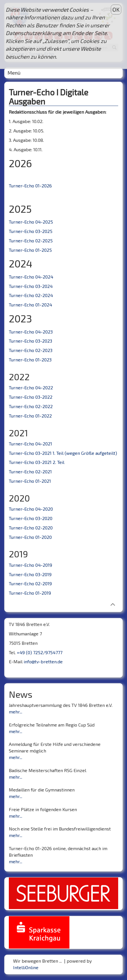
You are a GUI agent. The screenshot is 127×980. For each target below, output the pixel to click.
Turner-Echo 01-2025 (30, 250)
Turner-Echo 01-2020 (30, 537)
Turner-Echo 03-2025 (31, 231)
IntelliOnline (26, 967)
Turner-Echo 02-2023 (31, 350)
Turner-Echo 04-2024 (31, 277)
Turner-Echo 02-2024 (31, 295)
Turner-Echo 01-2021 (30, 481)
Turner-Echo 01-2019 (30, 593)
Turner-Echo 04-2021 (30, 444)
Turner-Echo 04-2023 (31, 332)
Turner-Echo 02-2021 (30, 471)
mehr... (16, 712)
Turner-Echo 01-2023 (30, 360)
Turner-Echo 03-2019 (30, 574)
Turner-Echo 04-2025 (31, 222)
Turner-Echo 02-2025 (31, 241)
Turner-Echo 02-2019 (30, 583)
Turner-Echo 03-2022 (31, 397)
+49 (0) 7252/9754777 (40, 652)
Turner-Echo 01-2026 (30, 186)
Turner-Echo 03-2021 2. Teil (37, 462)
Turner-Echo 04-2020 (31, 509)
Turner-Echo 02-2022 (31, 406)
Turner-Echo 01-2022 (30, 416)
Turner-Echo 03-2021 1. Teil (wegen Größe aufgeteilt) (63, 453)
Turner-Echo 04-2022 (31, 387)
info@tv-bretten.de (43, 661)
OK (116, 10)
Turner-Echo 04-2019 (30, 565)
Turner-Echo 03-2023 (30, 341)
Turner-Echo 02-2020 (31, 528)
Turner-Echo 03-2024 (31, 286)
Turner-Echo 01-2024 (30, 305)
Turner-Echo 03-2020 (31, 518)
